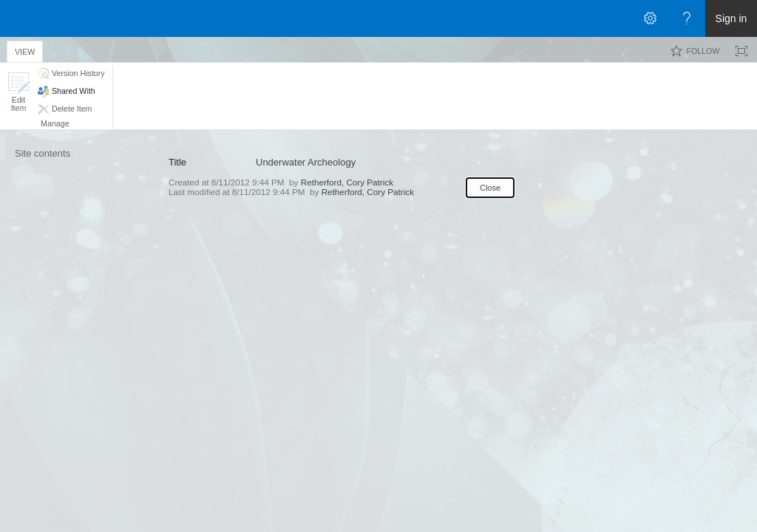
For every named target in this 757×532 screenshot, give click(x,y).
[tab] (25, 49)
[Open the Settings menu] (650, 18)
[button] (18, 92)
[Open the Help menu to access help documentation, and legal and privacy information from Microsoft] (687, 18)
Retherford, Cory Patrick (347, 182)
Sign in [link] (731, 18)
